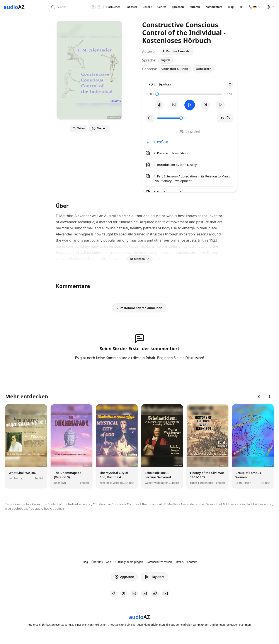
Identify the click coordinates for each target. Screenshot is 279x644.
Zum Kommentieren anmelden (140, 308)
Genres (162, 7)
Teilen (78, 128)
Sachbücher (203, 69)
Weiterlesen (139, 259)
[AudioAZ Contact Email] (166, 593)
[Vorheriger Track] (159, 105)
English (165, 60)
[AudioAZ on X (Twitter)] (124, 593)
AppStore (124, 577)
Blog (231, 7)
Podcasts (131, 7)
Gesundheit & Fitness (175, 69)
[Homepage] (14, 7)
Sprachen (178, 7)
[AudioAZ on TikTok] (155, 593)
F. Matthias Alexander (177, 51)
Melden (99, 128)
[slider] (157, 94)
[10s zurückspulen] (174, 105)
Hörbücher (113, 7)
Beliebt (147, 7)
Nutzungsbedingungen (129, 562)
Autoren (195, 7)
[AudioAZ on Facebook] (113, 593)
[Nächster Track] (220, 105)
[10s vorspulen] (205, 105)
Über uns (97, 562)
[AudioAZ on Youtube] (145, 593)
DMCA (180, 562)
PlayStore (155, 577)
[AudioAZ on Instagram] (134, 593)
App (109, 562)
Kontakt (192, 562)
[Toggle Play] (190, 105)
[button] (255, 7)
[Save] (230, 85)
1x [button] (225, 118)
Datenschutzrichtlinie (159, 562)
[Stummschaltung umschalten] (150, 118)
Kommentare (214, 7)
